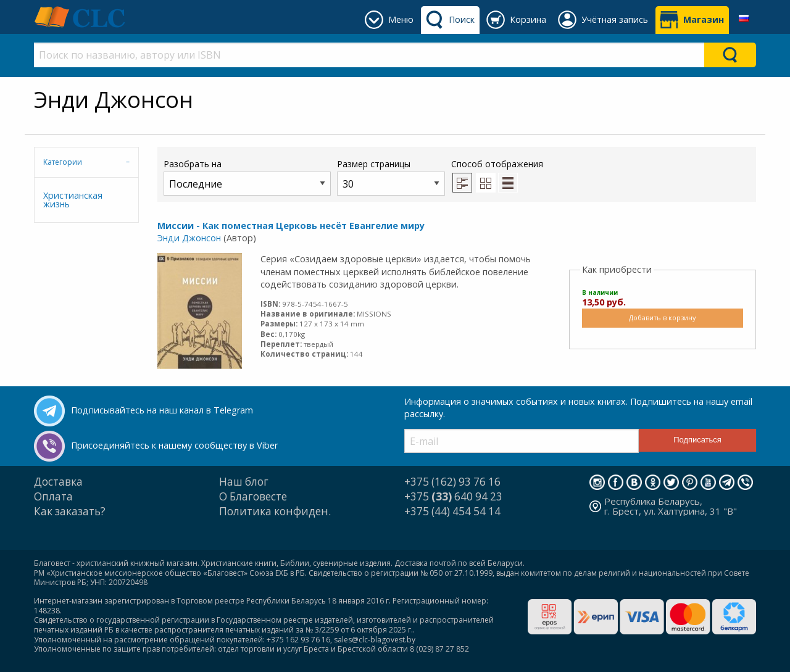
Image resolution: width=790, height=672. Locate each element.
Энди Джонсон (189, 238)
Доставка (58, 482)
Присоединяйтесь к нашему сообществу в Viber (174, 445)
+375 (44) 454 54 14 (452, 511)
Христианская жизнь (73, 200)
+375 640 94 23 (453, 496)
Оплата (53, 496)
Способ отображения (497, 175)
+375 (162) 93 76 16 (452, 482)
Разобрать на (247, 177)
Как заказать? (70, 511)
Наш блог (244, 482)
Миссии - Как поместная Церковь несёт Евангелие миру (291, 226)
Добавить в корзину (662, 317)
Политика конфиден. (275, 511)
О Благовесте (253, 496)
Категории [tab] (63, 162)
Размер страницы (391, 177)
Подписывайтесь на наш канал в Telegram (162, 410)
